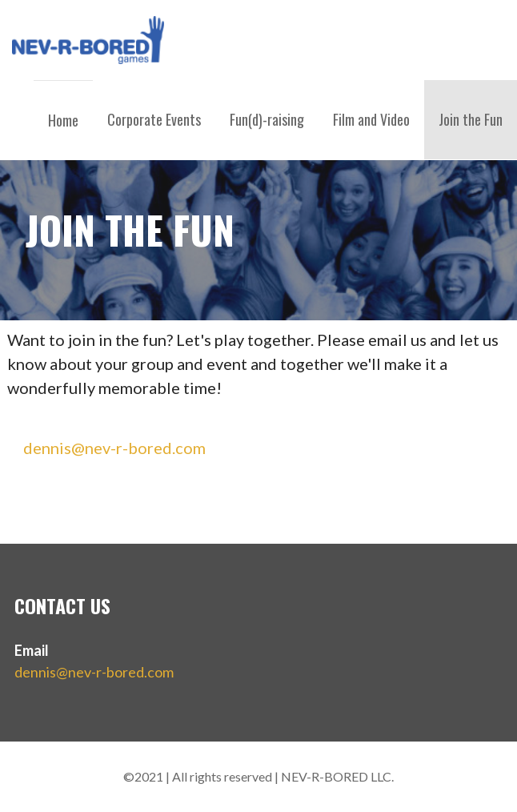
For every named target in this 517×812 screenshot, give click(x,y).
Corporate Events (154, 119)
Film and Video (371, 119)
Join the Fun (471, 119)
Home (63, 120)
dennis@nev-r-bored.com (114, 448)
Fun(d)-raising (267, 119)
